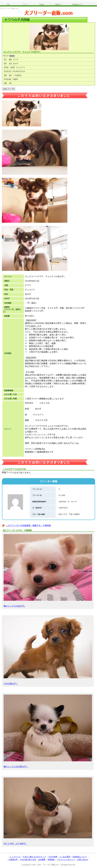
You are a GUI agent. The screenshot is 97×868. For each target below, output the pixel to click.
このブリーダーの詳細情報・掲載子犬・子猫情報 (28, 525)
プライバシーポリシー (66, 860)
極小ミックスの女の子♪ (48, 571)
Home (8, 4)
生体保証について (80, 857)
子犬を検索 (53, 857)
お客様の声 (58, 4)
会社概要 (42, 860)
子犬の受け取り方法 (28, 860)
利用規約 (51, 860)
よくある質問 (65, 857)
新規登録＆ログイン (78, 4)
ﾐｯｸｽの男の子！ (48, 651)
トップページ (15, 857)
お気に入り (9, 89)
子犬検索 (41, 4)
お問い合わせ (83, 860)
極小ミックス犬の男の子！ (48, 731)
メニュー (25, 4)
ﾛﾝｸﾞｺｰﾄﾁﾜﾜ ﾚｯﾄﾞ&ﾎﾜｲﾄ (48, 811)
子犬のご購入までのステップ (34, 857)
